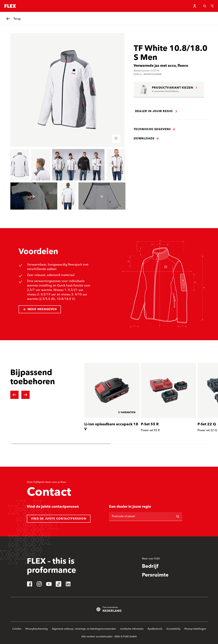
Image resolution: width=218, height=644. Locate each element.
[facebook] (30, 584)
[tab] (61, 444)
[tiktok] (59, 584)
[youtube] (49, 584)
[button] (155, 129)
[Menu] (212, 6)
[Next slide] (25, 395)
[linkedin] (68, 584)
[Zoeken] (205, 6)
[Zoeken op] (178, 516)
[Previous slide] (14, 395)
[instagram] (39, 584)
